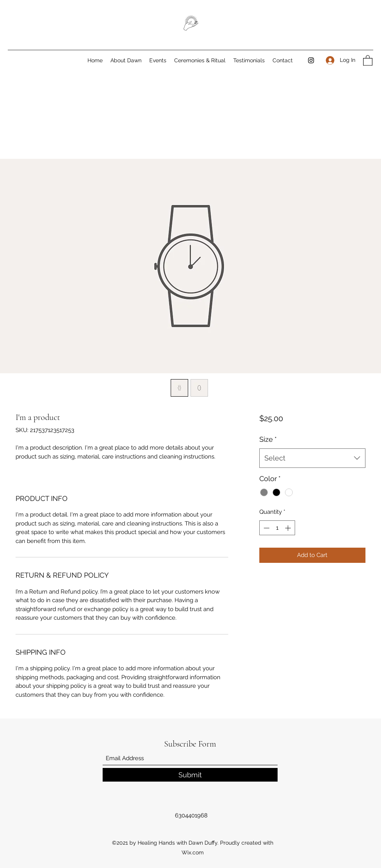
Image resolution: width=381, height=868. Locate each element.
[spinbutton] (277, 528)
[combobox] (312, 458)
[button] (368, 60)
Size (268, 439)
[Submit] (190, 775)
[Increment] (289, 528)
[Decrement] (266, 528)
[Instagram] (311, 60)
